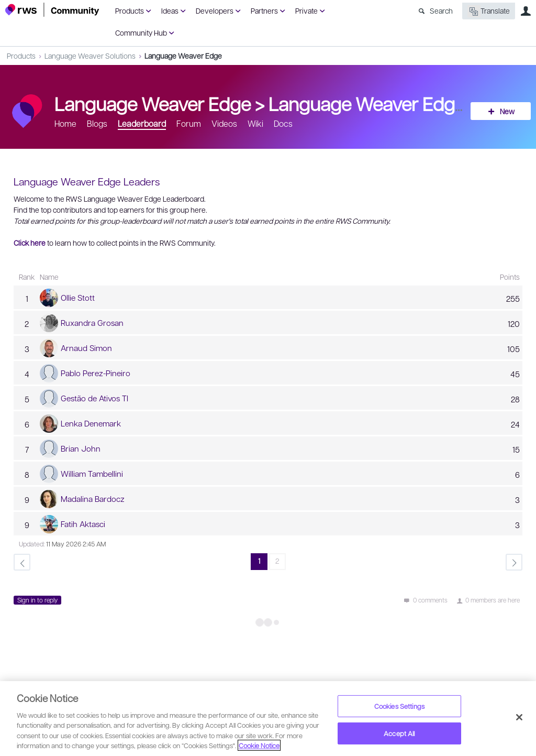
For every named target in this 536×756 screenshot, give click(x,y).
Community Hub (141, 32)
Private (306, 10)
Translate (489, 11)
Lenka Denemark (91, 423)
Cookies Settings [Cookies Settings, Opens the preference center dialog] (399, 706)
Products (130, 10)
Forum (189, 123)
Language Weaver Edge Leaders (402, 103)
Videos (224, 123)
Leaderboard (142, 123)
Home (65, 123)
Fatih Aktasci (83, 524)
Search (441, 10)
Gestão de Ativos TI (94, 398)
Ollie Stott (78, 298)
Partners (264, 10)
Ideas (170, 10)
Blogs (97, 123)
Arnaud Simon (86, 348)
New (507, 111)
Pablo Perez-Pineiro (96, 373)
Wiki (255, 123)
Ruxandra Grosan (92, 323)
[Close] (519, 717)
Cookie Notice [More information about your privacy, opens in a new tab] (259, 745)
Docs (283, 123)
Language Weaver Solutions (90, 56)
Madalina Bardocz (93, 499)
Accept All (399, 733)
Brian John (81, 448)
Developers (215, 10)
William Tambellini (92, 474)
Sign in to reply (37, 600)
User (526, 11)
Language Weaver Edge (183, 56)
